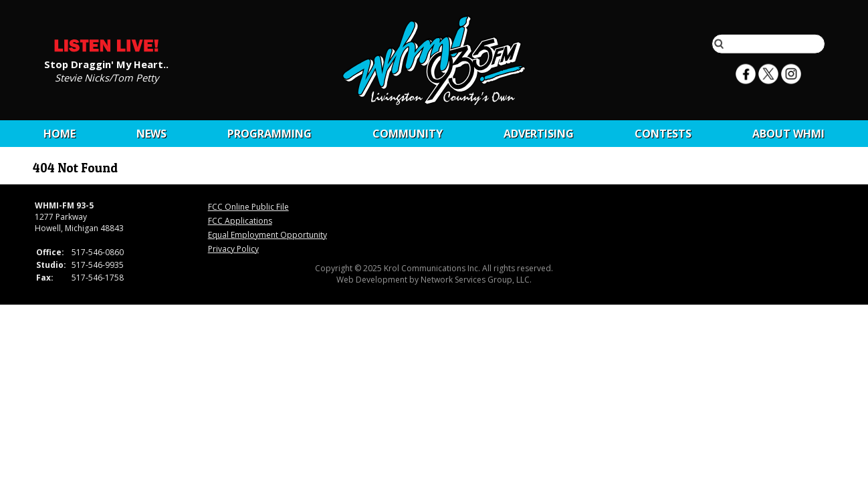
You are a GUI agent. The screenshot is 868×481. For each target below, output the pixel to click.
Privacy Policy (233, 249)
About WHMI (788, 134)
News (151, 134)
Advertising (539, 134)
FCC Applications (240, 221)
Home (60, 134)
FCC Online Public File (248, 207)
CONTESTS (663, 134)
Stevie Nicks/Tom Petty (107, 77)
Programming (269, 134)
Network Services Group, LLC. (476, 280)
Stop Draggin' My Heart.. (106, 63)
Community (408, 134)
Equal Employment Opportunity (267, 235)
